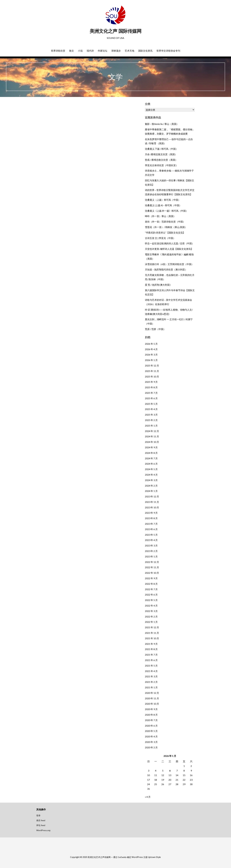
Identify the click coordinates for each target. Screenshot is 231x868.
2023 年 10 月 (152, 507)
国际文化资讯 (145, 51)
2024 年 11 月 (152, 436)
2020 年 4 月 (151, 736)
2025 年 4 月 (151, 409)
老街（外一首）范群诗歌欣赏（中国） (165, 222)
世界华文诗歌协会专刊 (168, 51)
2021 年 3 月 (151, 676)
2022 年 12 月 (152, 562)
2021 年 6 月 (151, 660)
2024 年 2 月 (151, 486)
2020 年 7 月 (151, 720)
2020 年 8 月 (151, 715)
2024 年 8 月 (151, 453)
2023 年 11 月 (152, 502)
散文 (72, 51)
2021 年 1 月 (151, 687)
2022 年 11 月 (152, 567)
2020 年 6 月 (151, 726)
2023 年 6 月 (151, 529)
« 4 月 (148, 797)
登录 (38, 815)
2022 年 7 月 (151, 589)
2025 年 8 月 (151, 387)
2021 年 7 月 (151, 655)
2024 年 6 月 (151, 464)
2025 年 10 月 (152, 376)
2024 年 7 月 (151, 458)
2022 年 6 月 (151, 595)
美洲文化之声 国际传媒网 (115, 31)
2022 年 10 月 (152, 573)
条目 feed (41, 820)
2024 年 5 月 (151, 469)
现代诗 (90, 51)
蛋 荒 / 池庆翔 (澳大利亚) (158, 285)
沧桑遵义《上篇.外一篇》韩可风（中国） (166, 211)
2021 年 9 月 (151, 644)
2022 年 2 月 (151, 616)
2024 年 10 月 (152, 442)
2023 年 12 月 (152, 496)
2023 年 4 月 (151, 540)
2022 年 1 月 (151, 622)
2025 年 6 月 (151, 398)
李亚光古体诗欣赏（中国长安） (162, 165)
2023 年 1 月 (151, 556)
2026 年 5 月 (151, 344)
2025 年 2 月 (151, 420)
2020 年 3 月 (151, 742)
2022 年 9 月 (151, 578)
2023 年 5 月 (151, 535)
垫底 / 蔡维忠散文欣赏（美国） (161, 160)
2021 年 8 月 (151, 649)
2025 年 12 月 (152, 366)
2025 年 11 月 (152, 371)
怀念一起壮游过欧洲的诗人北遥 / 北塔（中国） (170, 243)
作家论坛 (103, 51)
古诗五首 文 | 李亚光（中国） (160, 238)
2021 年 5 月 (151, 666)
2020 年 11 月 (152, 698)
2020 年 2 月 (151, 747)
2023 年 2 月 (151, 551)
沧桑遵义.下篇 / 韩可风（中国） (161, 149)
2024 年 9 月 (151, 447)
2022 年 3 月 (151, 611)
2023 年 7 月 (151, 524)
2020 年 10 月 (152, 704)
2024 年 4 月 (151, 475)
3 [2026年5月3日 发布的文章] (149, 771)
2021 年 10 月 (152, 638)
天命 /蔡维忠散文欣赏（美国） (161, 154)
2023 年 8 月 (151, 518)
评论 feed (41, 825)
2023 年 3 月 (151, 545)
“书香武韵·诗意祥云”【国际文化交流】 (165, 233)
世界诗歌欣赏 (58, 51)
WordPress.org (43, 830)
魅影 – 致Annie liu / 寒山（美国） (162, 124)
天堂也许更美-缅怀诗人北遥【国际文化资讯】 (169, 249)
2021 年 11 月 (152, 633)
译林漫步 (116, 51)
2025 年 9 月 (151, 382)
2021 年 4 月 (151, 671)
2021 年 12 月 (152, 627)
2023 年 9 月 (151, 513)
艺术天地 (130, 51)
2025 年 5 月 (151, 404)
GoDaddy (122, 857)
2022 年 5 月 (151, 600)
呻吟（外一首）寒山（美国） (160, 216)
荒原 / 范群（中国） (155, 329)
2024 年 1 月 (151, 491)
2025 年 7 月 (151, 393)
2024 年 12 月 (152, 431)
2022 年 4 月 (151, 606)
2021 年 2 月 (151, 682)
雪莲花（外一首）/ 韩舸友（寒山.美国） (166, 227)
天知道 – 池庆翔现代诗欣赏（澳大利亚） (166, 269)
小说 (80, 51)
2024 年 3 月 (151, 480)
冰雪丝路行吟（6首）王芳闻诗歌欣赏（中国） (169, 264)
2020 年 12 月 (152, 693)
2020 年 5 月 (151, 731)
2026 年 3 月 (151, 355)
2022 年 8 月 (151, 584)
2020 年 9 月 (151, 709)
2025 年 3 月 (151, 415)
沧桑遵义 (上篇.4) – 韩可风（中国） (163, 205)
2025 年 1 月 (151, 426)
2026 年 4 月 (151, 349)
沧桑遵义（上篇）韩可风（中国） (163, 200)
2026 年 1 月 (151, 360)
